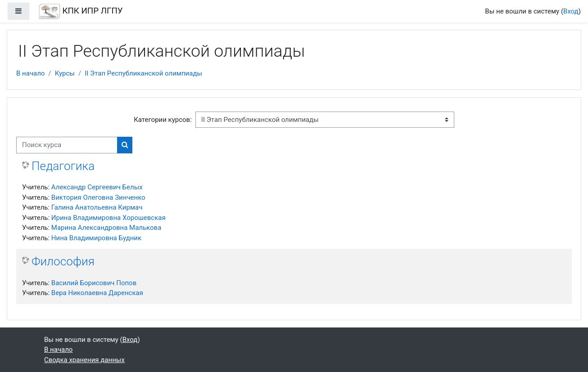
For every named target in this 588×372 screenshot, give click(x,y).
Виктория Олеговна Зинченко (98, 197)
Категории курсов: (163, 120)
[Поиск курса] (67, 145)
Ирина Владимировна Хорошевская (109, 218)
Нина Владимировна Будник (96, 238)
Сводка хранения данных (84, 360)
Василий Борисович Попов (94, 283)
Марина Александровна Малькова (106, 228)
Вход (571, 11)
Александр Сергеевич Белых (97, 187)
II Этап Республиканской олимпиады (143, 73)
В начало (30, 73)
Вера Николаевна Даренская (97, 293)
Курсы (65, 73)
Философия (63, 261)
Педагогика (63, 166)
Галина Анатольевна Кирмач (97, 207)
